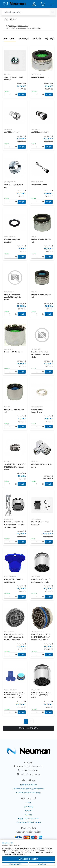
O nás (28, 803)
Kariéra (29, 811)
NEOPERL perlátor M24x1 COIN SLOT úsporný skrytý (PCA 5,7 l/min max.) (14, 637)
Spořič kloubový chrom (40, 132)
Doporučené (9, 38)
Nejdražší (37, 38)
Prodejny (29, 807)
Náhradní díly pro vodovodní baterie (19, 28)
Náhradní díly (23, 26)
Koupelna (13, 26)
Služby (28, 814)
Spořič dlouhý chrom (39, 184)
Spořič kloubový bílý (12, 132)
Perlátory (38, 28)
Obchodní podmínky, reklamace (28, 789)
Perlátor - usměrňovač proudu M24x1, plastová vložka (13, 297)
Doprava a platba (29, 785)
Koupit (22, 94)
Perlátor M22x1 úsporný (13, 352)
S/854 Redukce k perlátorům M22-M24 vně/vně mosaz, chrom (15, 467)
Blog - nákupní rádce (29, 818)
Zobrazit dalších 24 (29, 728)
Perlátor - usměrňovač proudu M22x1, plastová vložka (40, 354)
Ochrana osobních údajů (28, 793)
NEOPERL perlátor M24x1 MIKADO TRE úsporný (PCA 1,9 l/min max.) (14, 524)
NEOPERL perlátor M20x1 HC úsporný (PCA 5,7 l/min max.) (41, 695)
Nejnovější (50, 38)
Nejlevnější (23, 38)
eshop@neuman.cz (30, 774)
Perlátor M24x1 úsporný (40, 77)
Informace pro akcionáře (28, 822)
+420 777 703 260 (30, 770)
